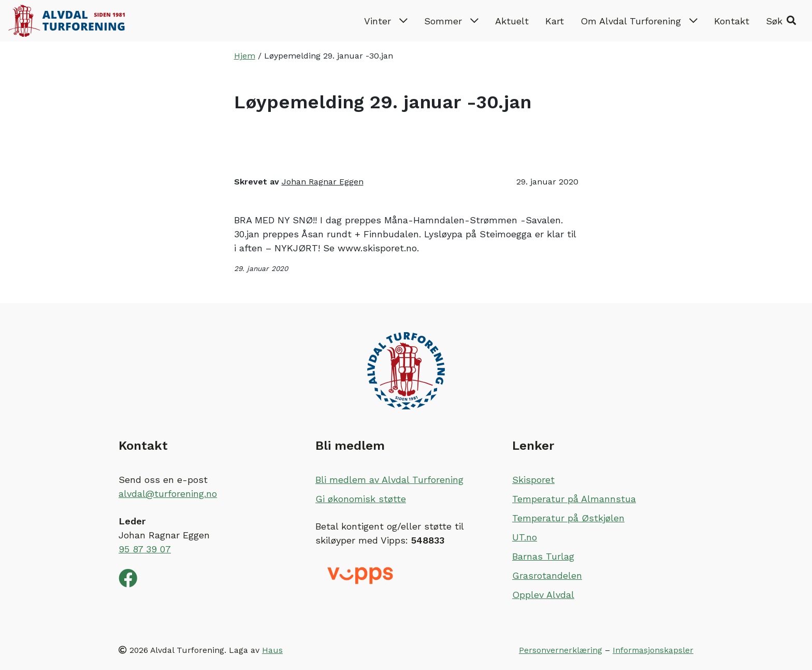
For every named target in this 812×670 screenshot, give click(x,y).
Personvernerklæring (561, 650)
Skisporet (533, 480)
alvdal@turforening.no (168, 494)
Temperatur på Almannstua (574, 499)
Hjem (245, 56)
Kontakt (732, 21)
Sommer (451, 21)
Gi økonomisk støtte (361, 499)
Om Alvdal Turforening (639, 21)
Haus (272, 650)
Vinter (386, 21)
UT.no (525, 537)
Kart (555, 21)
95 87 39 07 (145, 549)
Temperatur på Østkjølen (568, 518)
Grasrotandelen (547, 575)
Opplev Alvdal (543, 595)
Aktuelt (512, 21)
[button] (781, 21)
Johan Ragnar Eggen (323, 182)
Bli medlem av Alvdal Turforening (389, 480)
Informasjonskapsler (653, 650)
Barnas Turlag (543, 556)
